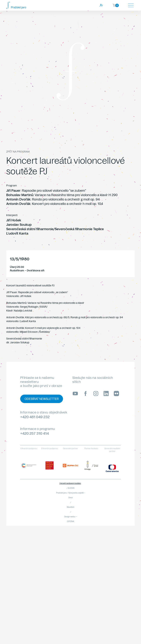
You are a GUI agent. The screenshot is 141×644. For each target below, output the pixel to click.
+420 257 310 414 (35, 433)
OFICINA (71, 521)
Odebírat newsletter (42, 399)
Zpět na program (18, 152)
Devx (71, 498)
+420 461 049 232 (35, 417)
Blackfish (71, 507)
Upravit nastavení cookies (70, 483)
